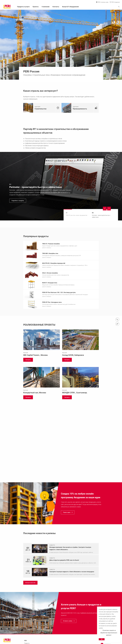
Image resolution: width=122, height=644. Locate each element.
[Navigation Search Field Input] (110, 7)
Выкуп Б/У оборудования (70, 7)
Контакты (56, 7)
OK (102, 639)
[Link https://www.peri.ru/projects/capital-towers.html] (42, 343)
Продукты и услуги (23, 7)
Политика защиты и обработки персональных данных (109, 633)
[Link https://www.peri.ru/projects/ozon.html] (80, 343)
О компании (46, 7)
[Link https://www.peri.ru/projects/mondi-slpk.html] (80, 381)
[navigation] (61, 186)
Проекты (36, 7)
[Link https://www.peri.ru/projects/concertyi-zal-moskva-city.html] (42, 381)
